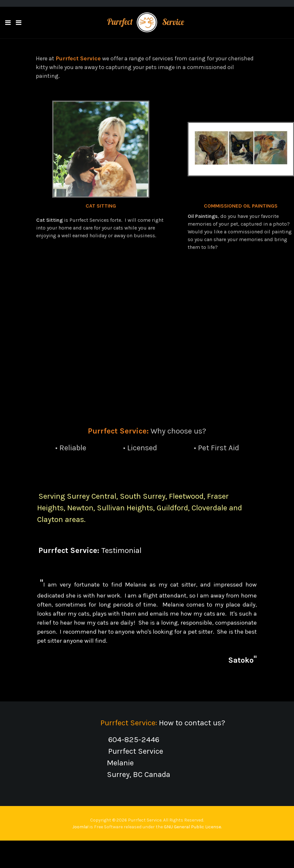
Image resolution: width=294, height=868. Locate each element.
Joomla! (80, 827)
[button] (8, 23)
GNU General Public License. (193, 827)
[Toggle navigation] (19, 23)
